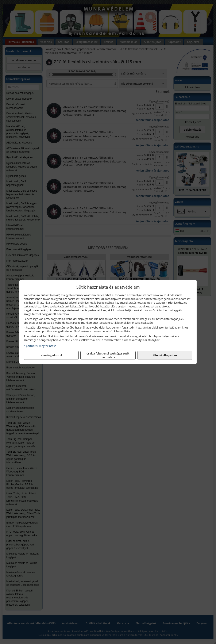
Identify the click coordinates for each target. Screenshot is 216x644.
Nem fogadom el (51, 355)
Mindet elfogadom (165, 355)
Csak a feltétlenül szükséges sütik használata (108, 355)
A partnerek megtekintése (40, 346)
